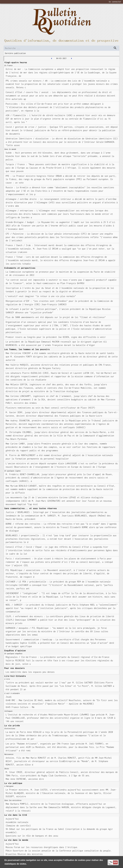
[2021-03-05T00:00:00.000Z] (71, 58)
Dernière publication (15, 53)
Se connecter (115, 2)
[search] (61, 48)
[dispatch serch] (115, 48)
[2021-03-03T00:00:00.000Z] (52, 58)
